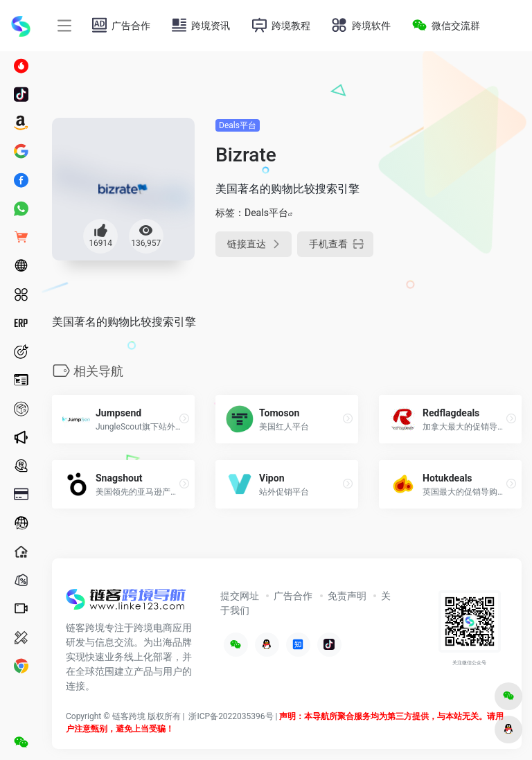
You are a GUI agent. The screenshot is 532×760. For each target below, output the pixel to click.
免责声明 (347, 596)
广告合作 (293, 596)
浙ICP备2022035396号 (231, 716)
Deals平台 (238, 125)
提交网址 (240, 596)
